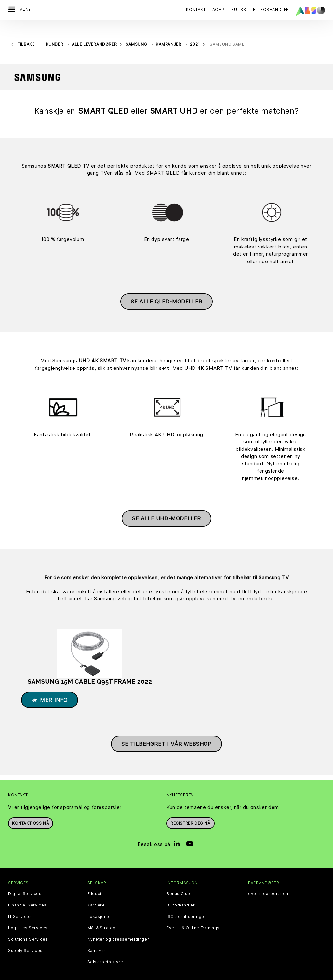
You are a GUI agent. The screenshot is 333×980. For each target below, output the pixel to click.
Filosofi (95, 885)
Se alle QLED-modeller (166, 293)
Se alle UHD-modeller (166, 510)
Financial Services (27, 897)
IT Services (20, 908)
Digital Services (25, 885)
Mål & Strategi (102, 920)
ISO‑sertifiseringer (186, 908)
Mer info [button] (50, 692)
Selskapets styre (106, 954)
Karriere (96, 897)
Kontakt (196, 10)
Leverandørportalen (267, 885)
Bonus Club (178, 885)
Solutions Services (28, 931)
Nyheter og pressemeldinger (118, 931)
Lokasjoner (99, 908)
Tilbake (27, 36)
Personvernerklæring (133, 975)
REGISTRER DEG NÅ (191, 815)
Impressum (172, 975)
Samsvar (97, 942)
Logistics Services (28, 920)
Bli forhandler (181, 897)
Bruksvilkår (200, 975)
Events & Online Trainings (193, 920)
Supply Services (25, 942)
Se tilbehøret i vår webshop (166, 736)
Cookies (97, 975)
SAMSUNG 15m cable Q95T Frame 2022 (90, 673)
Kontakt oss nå (31, 815)
